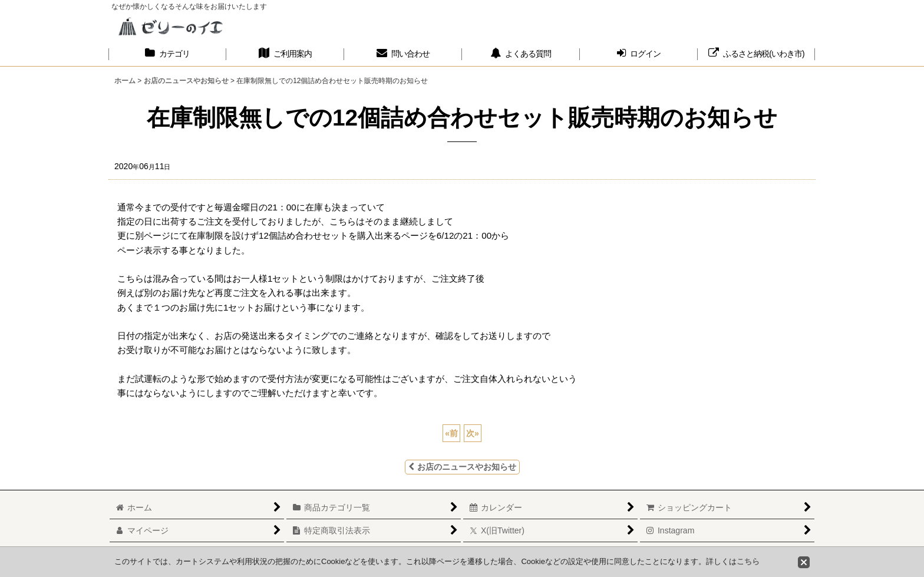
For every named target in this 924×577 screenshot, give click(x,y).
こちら (748, 561)
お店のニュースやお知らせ (462, 467)
